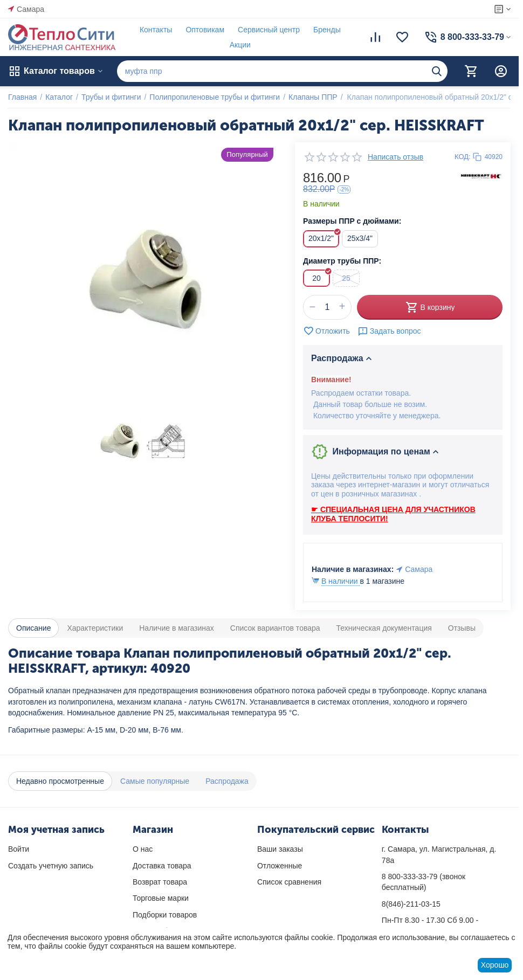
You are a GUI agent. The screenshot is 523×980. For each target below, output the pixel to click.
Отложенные (280, 866)
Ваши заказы (280, 849)
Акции (240, 45)
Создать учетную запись (51, 866)
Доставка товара (162, 866)
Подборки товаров (165, 915)
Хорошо (495, 965)
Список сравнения (289, 882)
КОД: (463, 157)
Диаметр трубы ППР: (342, 261)
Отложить (326, 331)
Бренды (327, 30)
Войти (19, 849)
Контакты (156, 30)
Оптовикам (205, 30)
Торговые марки (161, 898)
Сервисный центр (269, 30)
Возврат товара (160, 882)
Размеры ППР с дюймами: (352, 221)
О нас (143, 849)
